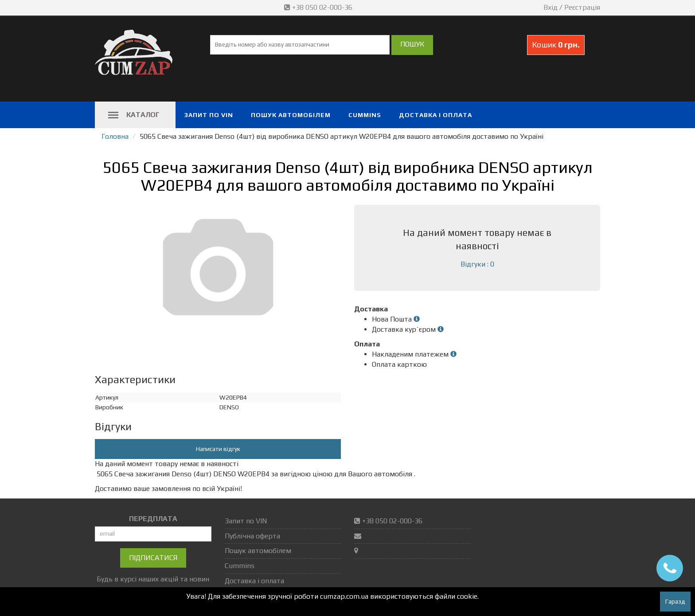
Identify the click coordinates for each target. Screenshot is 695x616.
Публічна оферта (252, 536)
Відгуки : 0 (477, 264)
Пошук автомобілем (291, 115)
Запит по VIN (209, 115)
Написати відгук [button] (218, 449)
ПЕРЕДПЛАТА (153, 519)
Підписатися (153, 558)
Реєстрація (582, 7)
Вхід (551, 7)
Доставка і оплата (435, 115)
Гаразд (675, 601)
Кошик (556, 45)
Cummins (365, 115)
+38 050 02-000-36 (319, 7)
